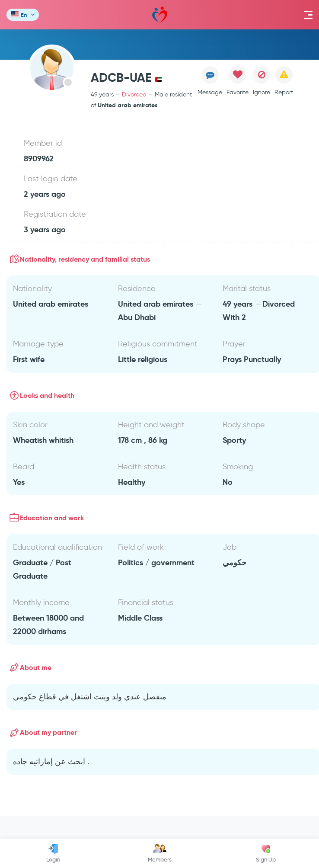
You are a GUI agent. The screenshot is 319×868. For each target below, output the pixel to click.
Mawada (160, 15)
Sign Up (266, 853)
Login (53, 853)
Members (160, 853)
